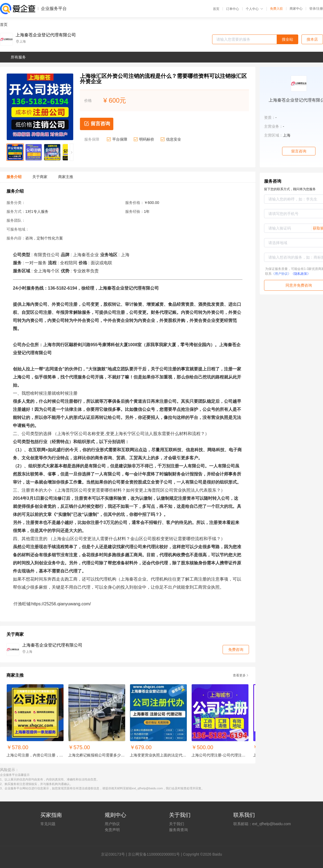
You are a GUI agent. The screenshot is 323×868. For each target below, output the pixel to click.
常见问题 (48, 824)
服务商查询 (178, 830)
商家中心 (296, 9)
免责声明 (112, 830)
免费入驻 (276, 9)
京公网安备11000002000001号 (154, 854)
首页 (216, 9)
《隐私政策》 (301, 274)
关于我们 (177, 824)
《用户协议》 (281, 274)
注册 (320, 9)
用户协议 (112, 824)
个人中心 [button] (254, 9)
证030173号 (115, 854)
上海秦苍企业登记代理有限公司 (46, 35)
